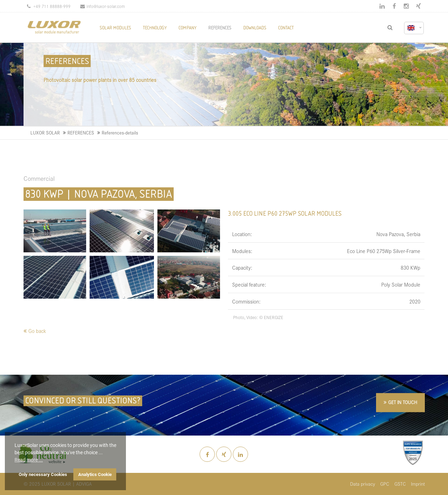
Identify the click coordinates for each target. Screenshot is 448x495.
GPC (385, 484)
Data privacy (363, 484)
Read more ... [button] (29, 460)
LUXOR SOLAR (45, 133)
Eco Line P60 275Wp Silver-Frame (384, 251)
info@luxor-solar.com (103, 6)
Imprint (418, 484)
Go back (37, 331)
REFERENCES (81, 133)
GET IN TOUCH (403, 403)
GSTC (400, 484)
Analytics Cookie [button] (95, 474)
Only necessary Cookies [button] (43, 474)
